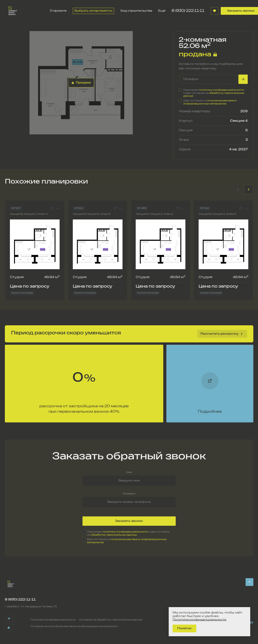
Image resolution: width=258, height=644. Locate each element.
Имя (129, 472)
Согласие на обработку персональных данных (111, 620)
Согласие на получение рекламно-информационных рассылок (74, 626)
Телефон (129, 494)
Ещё (162, 11)
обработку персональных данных (114, 535)
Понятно (184, 628)
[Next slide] (249, 189)
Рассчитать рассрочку (222, 334)
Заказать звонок (129, 521)
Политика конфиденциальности (53, 620)
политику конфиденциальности (222, 90)
